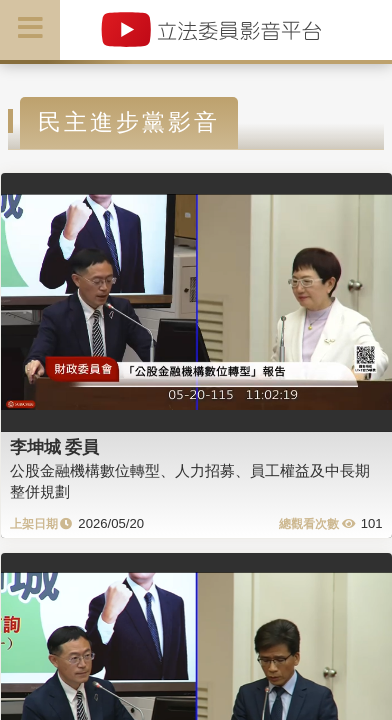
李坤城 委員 (55, 447)
